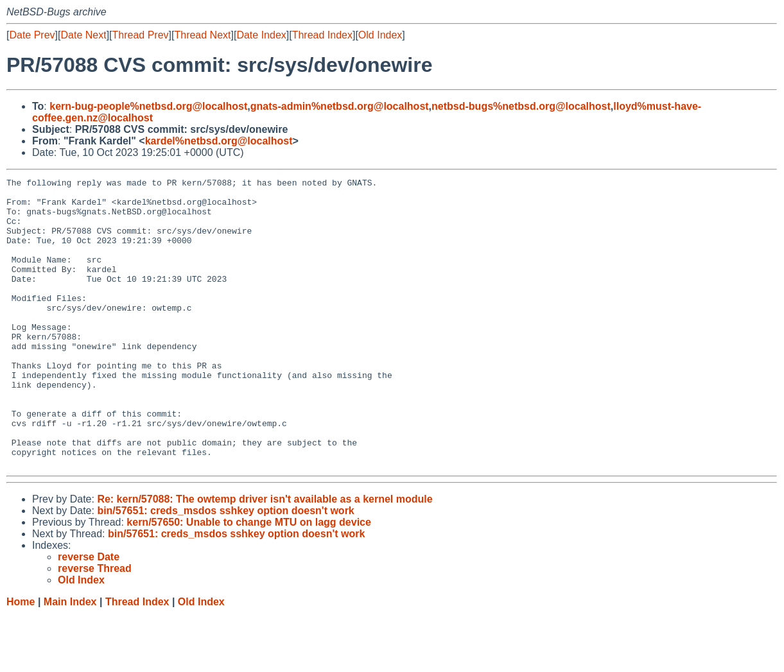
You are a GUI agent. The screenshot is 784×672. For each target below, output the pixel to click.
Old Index (380, 35)
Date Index (261, 35)
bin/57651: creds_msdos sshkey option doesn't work (225, 568)
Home (21, 659)
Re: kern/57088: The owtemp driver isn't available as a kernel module (265, 557)
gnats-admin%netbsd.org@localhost (340, 106)
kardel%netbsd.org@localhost (219, 141)
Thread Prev (141, 35)
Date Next (83, 35)
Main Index (70, 659)
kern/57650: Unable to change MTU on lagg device (249, 580)
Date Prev (32, 35)
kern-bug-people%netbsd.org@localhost (148, 106)
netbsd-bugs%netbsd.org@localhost (521, 106)
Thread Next (202, 35)
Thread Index (322, 35)
